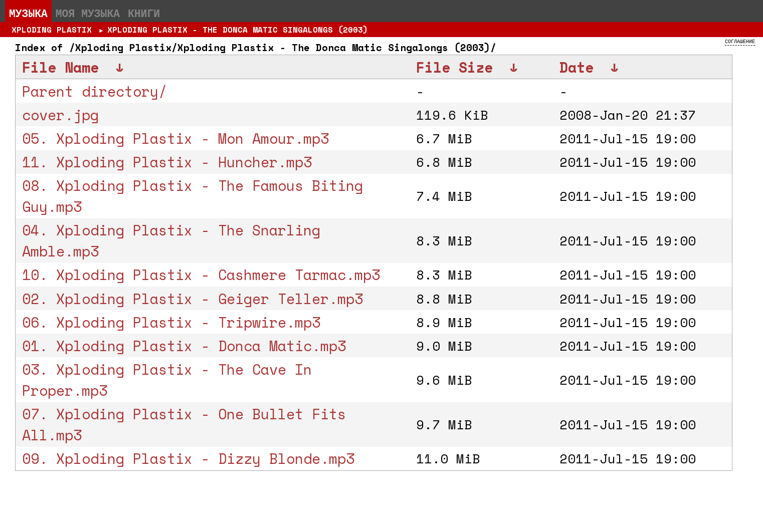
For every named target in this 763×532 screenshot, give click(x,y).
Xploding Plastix (52, 30)
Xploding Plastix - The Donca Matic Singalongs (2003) (238, 30)
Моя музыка (88, 13)
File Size (454, 67)
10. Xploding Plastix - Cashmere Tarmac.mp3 (201, 275)
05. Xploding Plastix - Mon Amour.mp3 (175, 138)
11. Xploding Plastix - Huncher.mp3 (167, 162)
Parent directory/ (94, 91)
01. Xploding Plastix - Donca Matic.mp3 (184, 346)
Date (577, 67)
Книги (144, 13)
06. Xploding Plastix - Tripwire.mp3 (171, 322)
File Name (60, 67)
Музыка (28, 13)
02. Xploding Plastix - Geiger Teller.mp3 (193, 299)
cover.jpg (60, 115)
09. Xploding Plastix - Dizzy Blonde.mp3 (188, 458)
